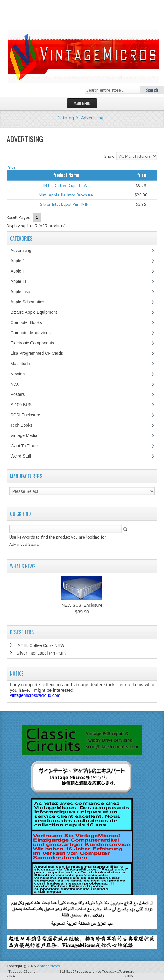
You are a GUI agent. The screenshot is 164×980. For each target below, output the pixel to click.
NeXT (16, 384)
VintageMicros (48, 966)
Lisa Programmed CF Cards (40, 353)
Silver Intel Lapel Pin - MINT (66, 204)
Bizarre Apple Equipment (37, 312)
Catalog (66, 118)
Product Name (66, 175)
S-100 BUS (24, 405)
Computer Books (31, 322)
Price (11, 167)
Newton (18, 374)
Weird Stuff (24, 456)
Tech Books (26, 425)
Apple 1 (21, 261)
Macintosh (23, 364)
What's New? (23, 566)
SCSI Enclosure (29, 415)
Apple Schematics (31, 302)
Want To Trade (24, 446)
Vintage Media (27, 435)
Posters (21, 394)
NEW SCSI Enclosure (82, 605)
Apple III (21, 281)
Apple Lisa (25, 292)
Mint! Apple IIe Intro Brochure (66, 195)
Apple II (21, 271)
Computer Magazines (35, 333)
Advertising (92, 118)
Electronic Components (36, 343)
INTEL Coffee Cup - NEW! (66, 186)
